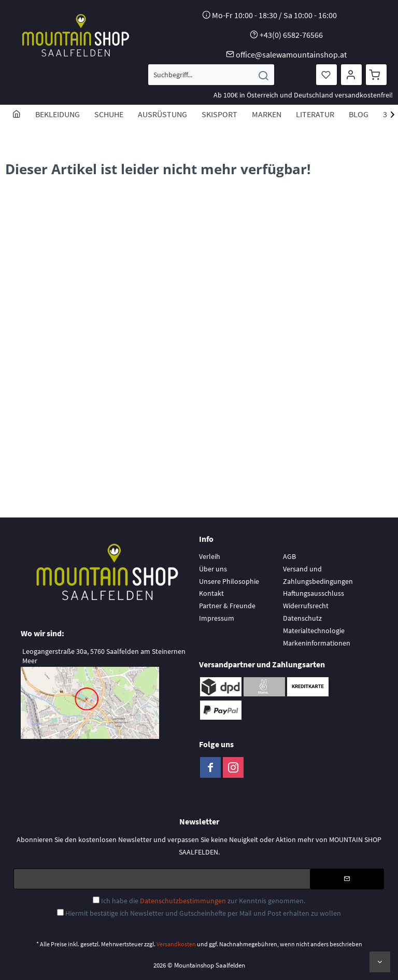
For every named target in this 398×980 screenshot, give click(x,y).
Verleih (210, 556)
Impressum (217, 618)
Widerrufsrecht (306, 606)
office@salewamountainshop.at (291, 54)
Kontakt (211, 593)
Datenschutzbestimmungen (183, 901)
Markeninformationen (317, 643)
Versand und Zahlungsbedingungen (318, 575)
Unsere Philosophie (229, 581)
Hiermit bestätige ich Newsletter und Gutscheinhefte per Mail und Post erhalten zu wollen (203, 913)
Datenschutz (302, 618)
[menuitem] (211, 75)
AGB (289, 556)
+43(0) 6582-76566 (291, 35)
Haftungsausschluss (314, 593)
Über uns (213, 569)
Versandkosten (176, 944)
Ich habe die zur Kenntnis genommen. (203, 901)
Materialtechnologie (314, 631)
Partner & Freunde (227, 606)
